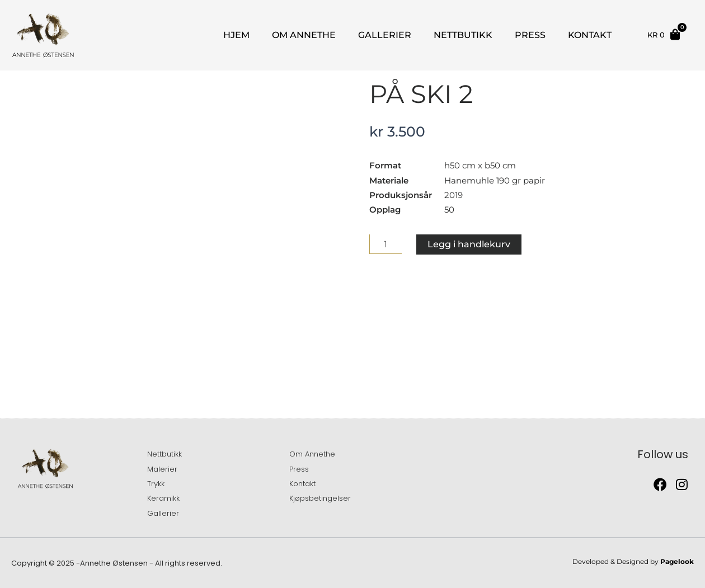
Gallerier (385, 35)
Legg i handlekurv (469, 244)
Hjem (236, 35)
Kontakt (590, 35)
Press (530, 35)
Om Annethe (304, 35)
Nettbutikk (463, 35)
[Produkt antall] (386, 244)
